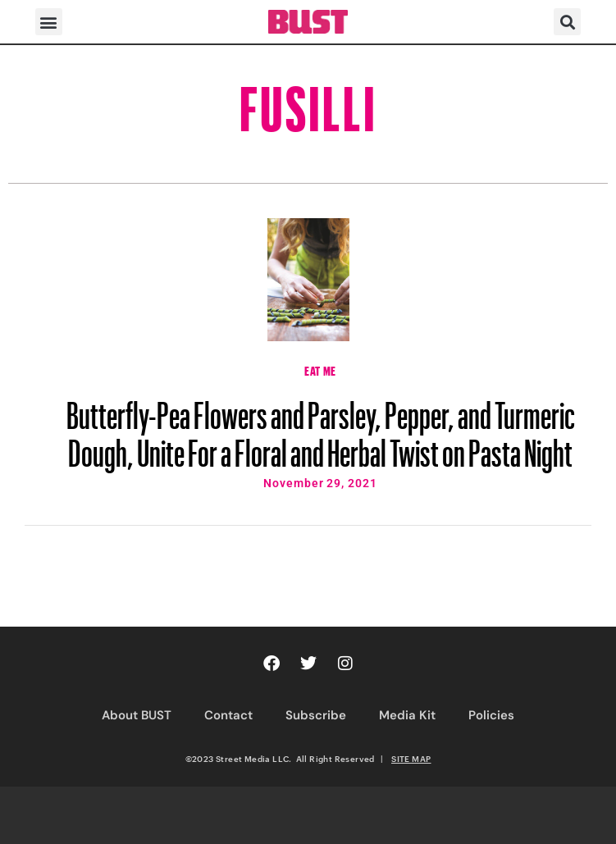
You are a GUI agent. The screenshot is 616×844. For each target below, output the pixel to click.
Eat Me (320, 369)
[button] (49, 22)
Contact (228, 715)
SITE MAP (411, 759)
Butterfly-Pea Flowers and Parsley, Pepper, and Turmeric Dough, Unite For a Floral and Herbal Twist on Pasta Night (321, 427)
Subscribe (316, 715)
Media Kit (407, 715)
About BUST (137, 715)
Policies (491, 715)
